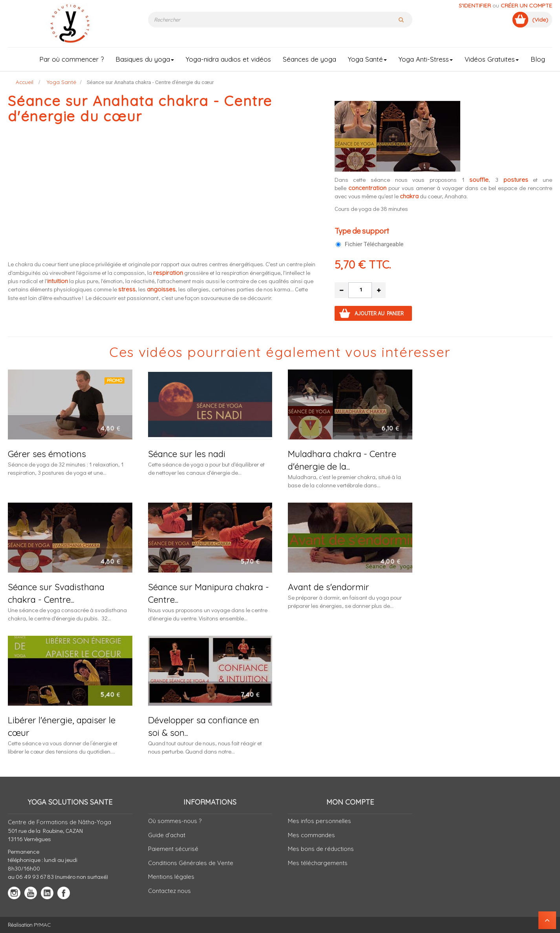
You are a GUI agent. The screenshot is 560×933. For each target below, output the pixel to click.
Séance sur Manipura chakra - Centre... (209, 593)
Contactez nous (169, 891)
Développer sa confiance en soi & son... (204, 726)
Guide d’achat (167, 835)
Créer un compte (526, 5)
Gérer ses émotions (47, 454)
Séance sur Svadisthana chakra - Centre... (56, 593)
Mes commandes (311, 835)
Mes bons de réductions (321, 849)
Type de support (363, 231)
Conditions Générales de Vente (191, 863)
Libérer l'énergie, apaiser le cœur (62, 726)
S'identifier (475, 5)
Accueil (25, 82)
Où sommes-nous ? (175, 821)
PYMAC (42, 925)
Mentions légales (171, 877)
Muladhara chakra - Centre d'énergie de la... (342, 460)
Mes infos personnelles (319, 821)
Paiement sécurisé (173, 849)
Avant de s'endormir (328, 587)
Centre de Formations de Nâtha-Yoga (59, 822)
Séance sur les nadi (187, 454)
